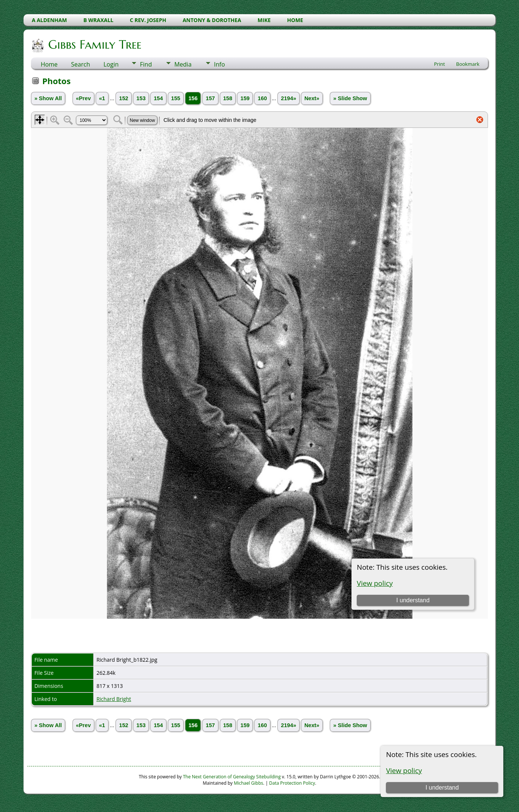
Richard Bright (114, 699)
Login (111, 64)
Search (81, 64)
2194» (288, 98)
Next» (312, 98)
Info (219, 64)
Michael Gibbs (248, 783)
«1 (102, 98)
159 (245, 98)
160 (262, 98)
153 (141, 98)
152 (123, 98)
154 (158, 98)
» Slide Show (350, 98)
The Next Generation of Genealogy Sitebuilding (232, 777)
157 (210, 98)
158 (228, 98)
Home (49, 64)
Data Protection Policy (292, 783)
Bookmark (468, 64)
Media (183, 64)
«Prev (83, 98)
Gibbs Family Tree (94, 44)
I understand (442, 788)
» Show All (48, 98)
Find (146, 64)
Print (440, 64)
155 (176, 98)
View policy (404, 770)
